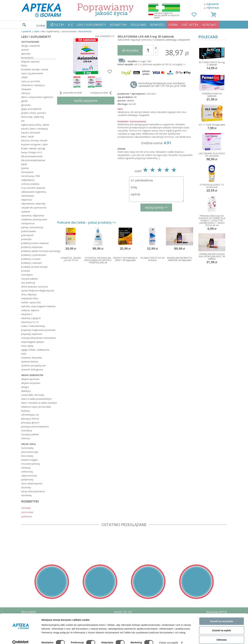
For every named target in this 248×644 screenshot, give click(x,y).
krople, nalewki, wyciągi (33, 148)
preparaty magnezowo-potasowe (38, 330)
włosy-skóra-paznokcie (33, 491)
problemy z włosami (32, 263)
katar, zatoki (28, 137)
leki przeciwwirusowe (32, 156)
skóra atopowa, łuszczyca (34, 287)
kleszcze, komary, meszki (34, 140)
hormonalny (27, 448)
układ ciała (28, 444)
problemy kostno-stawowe (35, 243)
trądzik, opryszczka (31, 302)
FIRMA (173, 25)
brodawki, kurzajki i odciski (35, 69)
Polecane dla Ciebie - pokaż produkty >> (87, 222)
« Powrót (26, 31)
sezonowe (27, 512)
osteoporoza (28, 223)
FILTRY (59, 25)
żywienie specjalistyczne (34, 366)
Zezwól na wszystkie (222, 616)
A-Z (70, 25)
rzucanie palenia (29, 279)
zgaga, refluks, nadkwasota (35, 350)
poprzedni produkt (70, 93)
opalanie (26, 212)
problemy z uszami (31, 259)
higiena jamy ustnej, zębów (35, 125)
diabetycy (26, 391)
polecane (27, 516)
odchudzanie (28, 196)
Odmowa (222, 635)
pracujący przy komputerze (35, 426)
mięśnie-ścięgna (29, 460)
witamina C (27, 314)
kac (23, 121)
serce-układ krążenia (32, 483)
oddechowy (27, 472)
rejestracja (213, 8)
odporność (27, 200)
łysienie (25, 168)
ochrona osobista (30, 184)
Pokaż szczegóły (169, 638)
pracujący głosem (30, 423)
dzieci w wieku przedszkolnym (36, 399)
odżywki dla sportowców (34, 208)
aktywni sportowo (30, 379)
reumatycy (27, 430)
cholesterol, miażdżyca (33, 85)
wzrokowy (26, 495)
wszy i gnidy (27, 346)
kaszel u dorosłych (31, 133)
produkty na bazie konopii (34, 267)
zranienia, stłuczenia (32, 358)
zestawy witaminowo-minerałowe (38, 338)
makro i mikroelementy (33, 326)
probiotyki (26, 239)
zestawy (26, 508)
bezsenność (85, 31)
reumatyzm (27, 275)
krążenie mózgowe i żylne (34, 144)
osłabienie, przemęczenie (34, 219)
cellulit (24, 77)
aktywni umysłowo (31, 383)
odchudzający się (30, 415)
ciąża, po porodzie (31, 81)
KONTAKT (210, 25)
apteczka (26, 54)
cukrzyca (26, 93)
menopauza (27, 172)
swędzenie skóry (30, 298)
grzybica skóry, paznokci (34, 113)
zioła (24, 354)
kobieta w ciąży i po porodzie (36, 407)
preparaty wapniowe (32, 334)
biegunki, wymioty (30, 62)
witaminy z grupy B (31, 318)
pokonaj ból (27, 235)
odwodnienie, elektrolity (33, 204)
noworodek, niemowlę (33, 395)
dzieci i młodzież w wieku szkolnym (38, 403)
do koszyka (130, 50)
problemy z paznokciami (34, 255)
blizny (24, 65)
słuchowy (26, 487)
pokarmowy (27, 480)
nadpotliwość (28, 180)
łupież (24, 164)
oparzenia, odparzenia (33, 215)
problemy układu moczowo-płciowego (38, 251)
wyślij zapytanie (86, 101)
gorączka (26, 105)
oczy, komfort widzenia (33, 188)
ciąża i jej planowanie (32, 73)
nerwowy (26, 468)
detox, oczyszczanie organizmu (37, 97)
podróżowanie (29, 231)
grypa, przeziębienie (31, 109)
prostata (26, 271)
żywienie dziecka (30, 362)
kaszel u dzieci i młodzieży (35, 129)
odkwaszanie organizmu (34, 192)
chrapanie (26, 89)
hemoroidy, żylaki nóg (32, 117)
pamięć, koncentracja (32, 227)
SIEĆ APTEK (190, 25)
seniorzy (25, 438)
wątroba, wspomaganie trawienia (38, 306)
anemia (25, 50)
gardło (25, 101)
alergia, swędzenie (31, 46)
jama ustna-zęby (30, 452)
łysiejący (26, 411)
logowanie (213, 4)
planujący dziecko (30, 419)
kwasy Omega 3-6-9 (31, 152)
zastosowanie (30, 42)
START (37, 31)
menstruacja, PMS (31, 176)
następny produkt (102, 93)
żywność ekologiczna (32, 369)
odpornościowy (29, 476)
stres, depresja (29, 294)
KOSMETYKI (118, 25)
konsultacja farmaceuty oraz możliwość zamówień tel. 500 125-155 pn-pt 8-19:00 (162, 85)
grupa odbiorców (32, 375)
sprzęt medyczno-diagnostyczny (38, 290)
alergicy (25, 387)
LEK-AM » (151, 94)
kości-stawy (27, 456)
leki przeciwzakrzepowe (33, 160)
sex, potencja (28, 283)
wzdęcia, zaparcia (30, 310)
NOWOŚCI (157, 25)
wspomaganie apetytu (33, 342)
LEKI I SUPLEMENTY (91, 25)
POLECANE (138, 25)
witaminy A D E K (30, 322)
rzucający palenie (30, 434)
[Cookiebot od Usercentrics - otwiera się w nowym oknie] (20, 638)
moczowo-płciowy (31, 464)
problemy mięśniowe (32, 247)
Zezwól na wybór (222, 626)
